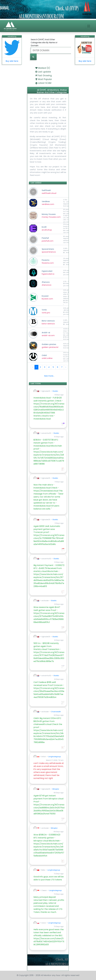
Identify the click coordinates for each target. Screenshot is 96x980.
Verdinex (48, 203)
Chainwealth (56, 712)
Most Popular (45, 79)
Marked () (44, 68)
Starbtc (55, 391)
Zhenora (47, 283)
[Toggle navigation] (89, 26)
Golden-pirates (50, 346)
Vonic (46, 311)
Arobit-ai (48, 334)
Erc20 (47, 228)
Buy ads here (12, 61)
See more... (49, 376)
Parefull (48, 239)
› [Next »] (66, 367)
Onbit (47, 357)
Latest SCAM (45, 83)
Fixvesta (48, 261)
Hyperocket (48, 272)
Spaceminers (49, 250)
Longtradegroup (54, 757)
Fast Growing (45, 76)
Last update (44, 72)
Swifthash (49, 192)
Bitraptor (56, 789)
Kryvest (47, 297)
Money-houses (51, 216)
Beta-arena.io (48, 322)
